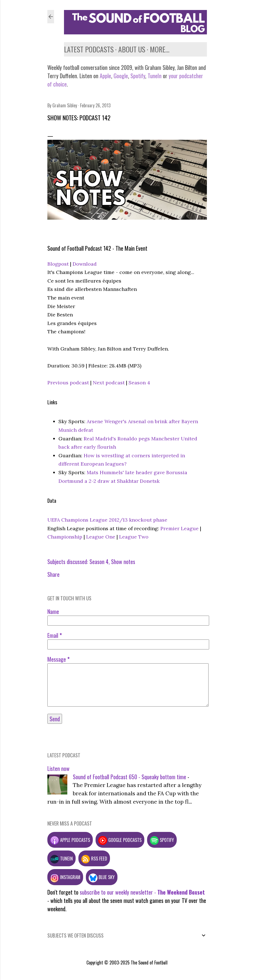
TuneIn (155, 76)
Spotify (138, 76)
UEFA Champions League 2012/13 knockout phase (107, 520)
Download (85, 264)
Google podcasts (120, 840)
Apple (105, 76)
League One (101, 537)
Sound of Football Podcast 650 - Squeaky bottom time (129, 777)
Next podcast (109, 383)
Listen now (58, 768)
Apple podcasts (70, 840)
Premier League (179, 528)
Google (120, 76)
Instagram (65, 877)
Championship (65, 537)
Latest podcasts (89, 49)
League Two (134, 537)
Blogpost (58, 264)
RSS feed (94, 858)
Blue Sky (102, 877)
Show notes (123, 562)
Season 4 (139, 383)
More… (160, 49)
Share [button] (53, 574)
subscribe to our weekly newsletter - (142, 892)
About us (132, 49)
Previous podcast (68, 383)
